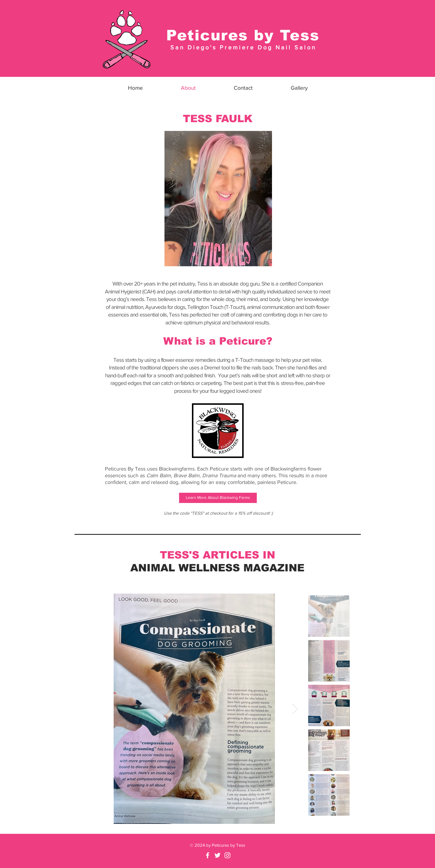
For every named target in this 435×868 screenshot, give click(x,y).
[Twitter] (217, 855)
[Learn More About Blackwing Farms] (218, 498)
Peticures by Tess (243, 35)
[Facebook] (208, 855)
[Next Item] (295, 709)
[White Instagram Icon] (227, 855)
